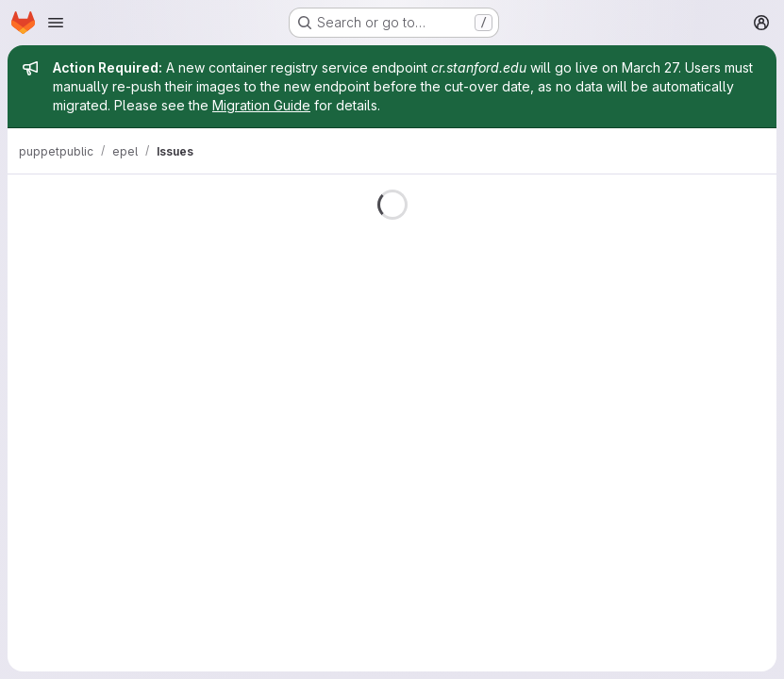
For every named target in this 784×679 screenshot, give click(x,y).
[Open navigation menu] (56, 23)
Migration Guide (261, 105)
